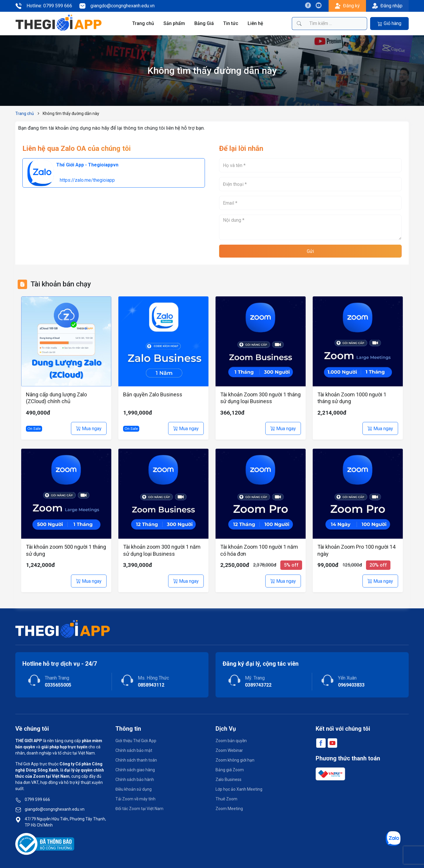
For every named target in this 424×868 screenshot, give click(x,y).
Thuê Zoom (226, 799)
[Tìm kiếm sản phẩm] (337, 24)
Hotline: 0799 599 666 (44, 6)
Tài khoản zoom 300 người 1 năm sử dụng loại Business (162, 550)
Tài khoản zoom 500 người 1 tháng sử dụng (66, 550)
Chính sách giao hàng (135, 770)
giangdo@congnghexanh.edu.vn (117, 6)
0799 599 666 (37, 799)
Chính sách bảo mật (134, 750)
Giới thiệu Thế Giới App (136, 741)
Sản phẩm (174, 23)
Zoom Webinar (229, 750)
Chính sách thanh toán (136, 760)
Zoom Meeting (229, 809)
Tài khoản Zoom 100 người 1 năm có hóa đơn (259, 550)
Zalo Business (228, 779)
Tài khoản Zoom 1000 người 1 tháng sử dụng (352, 398)
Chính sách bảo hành (135, 779)
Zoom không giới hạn (235, 760)
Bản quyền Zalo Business (153, 394)
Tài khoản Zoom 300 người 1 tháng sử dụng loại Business (260, 398)
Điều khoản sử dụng (134, 789)
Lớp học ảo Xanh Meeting (239, 789)
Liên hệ (255, 23)
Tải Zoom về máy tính (135, 799)
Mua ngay (89, 429)
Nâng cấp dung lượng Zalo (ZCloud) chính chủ (56, 398)
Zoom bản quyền (231, 741)
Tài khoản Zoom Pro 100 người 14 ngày (356, 550)
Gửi (310, 251)
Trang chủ (143, 23)
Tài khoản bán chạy (61, 284)
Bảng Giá (204, 23)
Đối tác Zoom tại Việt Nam (139, 809)
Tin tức (231, 23)
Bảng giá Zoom (230, 770)
